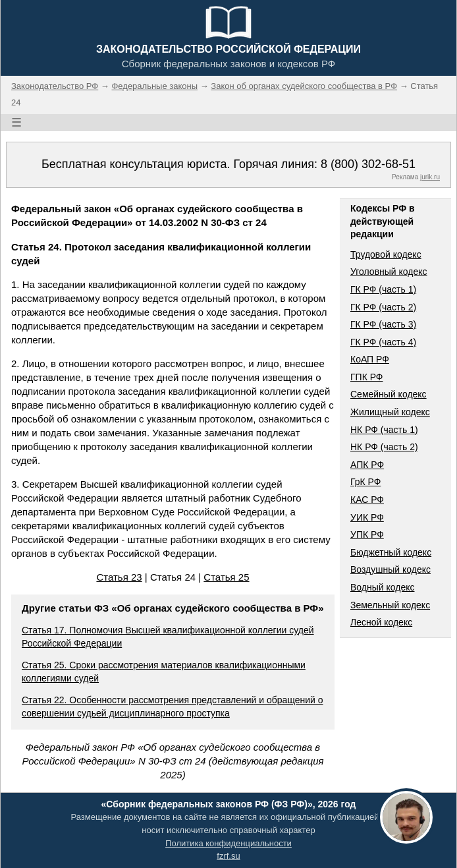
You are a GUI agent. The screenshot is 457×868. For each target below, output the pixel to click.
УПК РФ (367, 535)
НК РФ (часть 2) (384, 447)
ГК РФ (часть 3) (383, 324)
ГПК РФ (367, 377)
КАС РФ (367, 500)
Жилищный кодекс (390, 412)
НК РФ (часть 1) (384, 430)
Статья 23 (119, 577)
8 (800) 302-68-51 (368, 164)
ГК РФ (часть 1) (383, 289)
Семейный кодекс (389, 394)
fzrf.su (228, 856)
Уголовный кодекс (389, 272)
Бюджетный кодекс (391, 552)
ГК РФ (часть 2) (383, 307)
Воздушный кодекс (390, 569)
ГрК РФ (365, 482)
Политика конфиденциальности (228, 843)
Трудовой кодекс (386, 254)
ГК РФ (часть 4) (383, 342)
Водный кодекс (383, 587)
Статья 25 (226, 577)
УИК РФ (367, 517)
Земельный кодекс (390, 605)
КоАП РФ (370, 359)
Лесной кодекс (381, 622)
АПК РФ (367, 465)
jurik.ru (430, 177)
